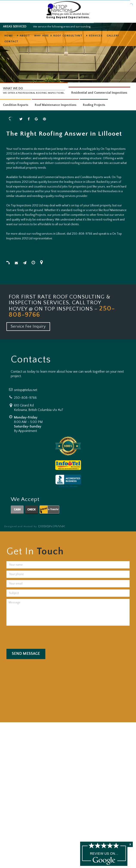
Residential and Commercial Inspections (99, 93)
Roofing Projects (94, 105)
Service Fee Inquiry (28, 327)
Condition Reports (16, 105)
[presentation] (39, 636)
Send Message (26, 654)
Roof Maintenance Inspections (56, 105)
